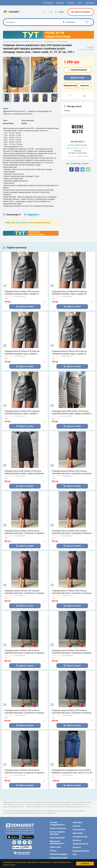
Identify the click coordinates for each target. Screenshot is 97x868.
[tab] (12, 215)
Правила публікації (58, 828)
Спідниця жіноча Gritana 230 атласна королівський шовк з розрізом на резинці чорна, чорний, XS (24, 772)
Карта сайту (78, 833)
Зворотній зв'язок (80, 844)
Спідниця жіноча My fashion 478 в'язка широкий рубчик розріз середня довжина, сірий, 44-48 (72, 412)
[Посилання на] (14, 842)
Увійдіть (8, 223)
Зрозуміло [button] (85, 864)
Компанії (60, 3)
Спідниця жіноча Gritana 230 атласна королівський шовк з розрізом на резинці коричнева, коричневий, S (24, 592)
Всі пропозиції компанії (78, 145)
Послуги (71, 3)
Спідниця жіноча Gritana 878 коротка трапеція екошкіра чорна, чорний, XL (22, 293)
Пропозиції (48, 3)
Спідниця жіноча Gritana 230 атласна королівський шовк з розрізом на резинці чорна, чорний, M (24, 712)
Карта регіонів (79, 830)
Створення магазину (58, 858)
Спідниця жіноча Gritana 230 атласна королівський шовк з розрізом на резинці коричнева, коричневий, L (24, 532)
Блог (80, 3)
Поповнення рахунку (58, 854)
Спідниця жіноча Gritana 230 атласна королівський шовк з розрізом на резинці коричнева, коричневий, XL (71, 472)
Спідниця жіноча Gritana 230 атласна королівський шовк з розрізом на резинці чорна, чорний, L (71, 652)
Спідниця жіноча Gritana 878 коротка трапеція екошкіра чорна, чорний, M (69, 353)
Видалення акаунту (81, 851)
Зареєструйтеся (22, 223)
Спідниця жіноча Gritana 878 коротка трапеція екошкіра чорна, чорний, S (22, 412)
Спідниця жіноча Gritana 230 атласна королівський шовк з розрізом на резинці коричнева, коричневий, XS (71, 592)
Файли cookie (55, 847)
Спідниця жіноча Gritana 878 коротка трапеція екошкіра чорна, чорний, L (22, 353)
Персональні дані (57, 838)
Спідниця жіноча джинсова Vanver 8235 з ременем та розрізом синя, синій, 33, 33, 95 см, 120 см (72, 772)
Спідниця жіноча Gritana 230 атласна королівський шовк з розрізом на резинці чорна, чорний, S (71, 712)
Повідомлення (70, 86)
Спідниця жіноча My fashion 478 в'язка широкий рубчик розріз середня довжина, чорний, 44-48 (24, 472)
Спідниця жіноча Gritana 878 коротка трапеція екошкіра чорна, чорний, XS (69, 293)
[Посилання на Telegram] (30, 842)
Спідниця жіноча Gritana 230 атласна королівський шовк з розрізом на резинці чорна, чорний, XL (24, 652)
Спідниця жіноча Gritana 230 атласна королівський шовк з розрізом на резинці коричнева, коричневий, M (71, 532)
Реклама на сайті (80, 837)
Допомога (90, 3)
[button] (17, 865)
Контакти (85, 86)
